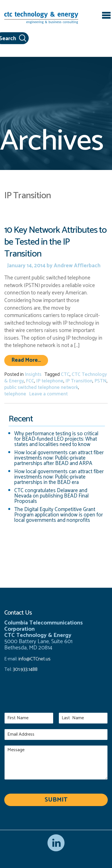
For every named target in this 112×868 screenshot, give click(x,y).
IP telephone (50, 381)
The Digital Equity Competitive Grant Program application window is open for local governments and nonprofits (59, 515)
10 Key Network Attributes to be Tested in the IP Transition (55, 242)
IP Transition (79, 381)
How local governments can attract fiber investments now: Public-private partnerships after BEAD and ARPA (59, 458)
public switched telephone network (41, 387)
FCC (30, 381)
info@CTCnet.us (35, 659)
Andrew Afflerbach (77, 266)
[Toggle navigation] (106, 16)
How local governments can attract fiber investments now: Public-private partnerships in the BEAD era (59, 477)
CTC (65, 374)
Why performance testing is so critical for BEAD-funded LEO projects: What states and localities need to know (56, 439)
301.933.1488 (25, 669)
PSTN (100, 381)
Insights (33, 374)
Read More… (30, 360)
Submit (56, 800)
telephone (15, 394)
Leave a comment (48, 394)
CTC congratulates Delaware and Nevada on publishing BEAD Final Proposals (51, 496)
